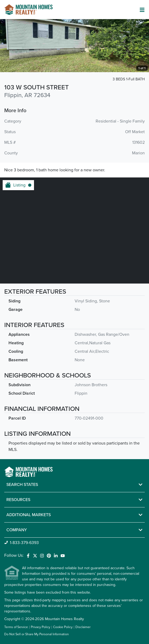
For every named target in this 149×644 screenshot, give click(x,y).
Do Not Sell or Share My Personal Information (37, 634)
